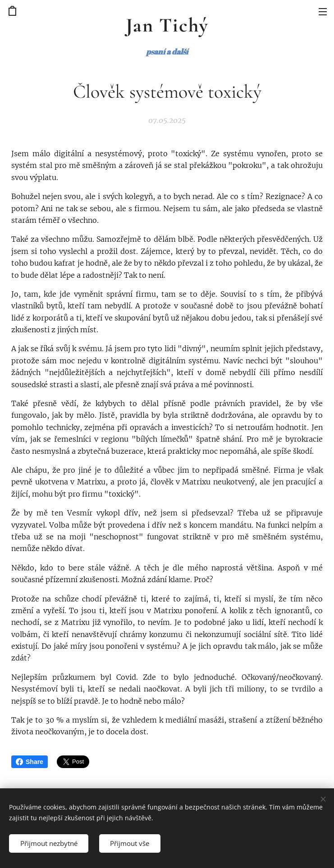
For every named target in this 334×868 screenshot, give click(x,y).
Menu (323, 12)
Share (30, 762)
